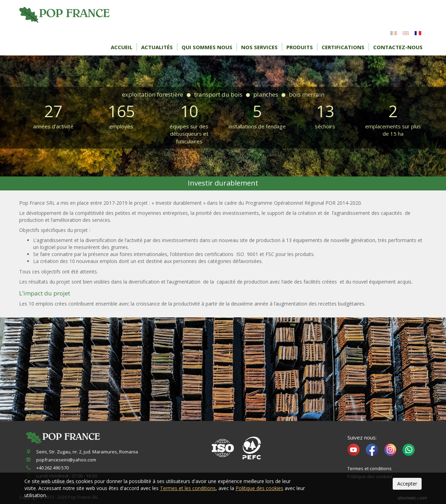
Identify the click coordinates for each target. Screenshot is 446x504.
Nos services (259, 47)
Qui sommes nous (207, 47)
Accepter (407, 484)
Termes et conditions (370, 468)
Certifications (343, 47)
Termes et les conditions (188, 488)
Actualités (157, 47)
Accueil (122, 47)
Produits (300, 47)
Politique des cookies (259, 488)
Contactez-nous (398, 47)
